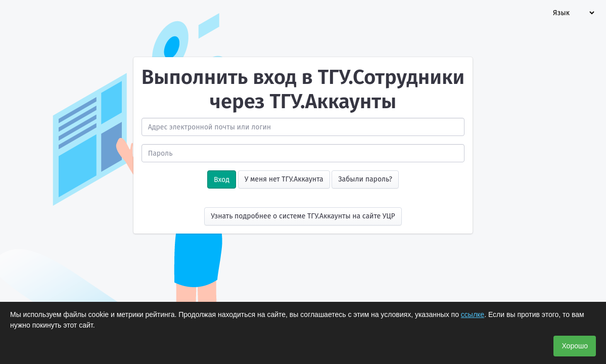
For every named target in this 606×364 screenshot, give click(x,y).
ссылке (473, 314)
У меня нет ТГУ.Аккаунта (284, 179)
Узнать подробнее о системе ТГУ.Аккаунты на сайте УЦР (303, 216)
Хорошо (575, 346)
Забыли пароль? (365, 179)
